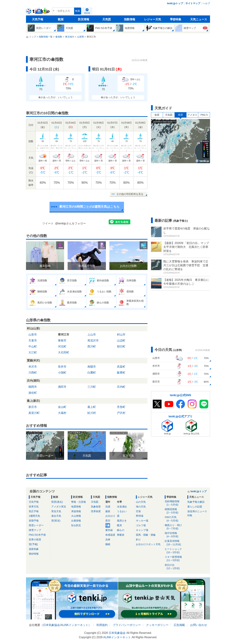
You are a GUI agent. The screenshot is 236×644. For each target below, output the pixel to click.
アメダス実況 (59, 507)
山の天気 (141, 502)
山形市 (33, 335)
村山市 (121, 335)
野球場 (140, 516)
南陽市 (92, 367)
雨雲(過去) (57, 502)
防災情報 (84, 19)
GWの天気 (175, 519)
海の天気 (141, 507)
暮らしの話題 (195, 507)
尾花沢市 (93, 340)
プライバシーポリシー (127, 625)
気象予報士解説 (196, 502)
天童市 (33, 340)
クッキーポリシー (157, 625)
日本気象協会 (51, 625)
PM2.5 (204, 115)
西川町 (92, 346)
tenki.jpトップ (175, 3)
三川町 (92, 387)
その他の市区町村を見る (130, 194)
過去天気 (56, 516)
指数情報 (130, 19)
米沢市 (33, 367)
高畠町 (121, 367)
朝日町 (121, 346)
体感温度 (110, 535)
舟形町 (121, 407)
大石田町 (64, 352)
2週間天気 (34, 516)
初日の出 (175, 567)
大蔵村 (62, 413)
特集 (190, 515)
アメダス (192, 115)
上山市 (92, 335)
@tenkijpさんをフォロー (71, 223)
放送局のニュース (197, 511)
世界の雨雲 (35, 540)
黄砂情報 (34, 554)
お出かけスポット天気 (148, 544)
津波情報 (76, 511)
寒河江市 (64, 335)
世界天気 (34, 507)
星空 (108, 521)
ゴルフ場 (141, 525)
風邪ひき (122, 521)
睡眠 (108, 544)
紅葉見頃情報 (175, 543)
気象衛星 (96, 507)
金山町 (62, 407)
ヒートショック (175, 551)
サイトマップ (193, 3)
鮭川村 (92, 413)
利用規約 (102, 625)
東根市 (62, 340)
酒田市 (62, 387)
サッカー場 (142, 521)
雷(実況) (56, 521)
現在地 (87, 13)
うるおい (122, 511)
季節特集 (176, 19)
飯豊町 (121, 373)
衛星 (157, 115)
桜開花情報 (175, 511)
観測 (61, 19)
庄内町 (121, 387)
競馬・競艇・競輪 (146, 535)
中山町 (33, 346)
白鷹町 (92, 373)
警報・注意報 (78, 502)
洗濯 (108, 507)
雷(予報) (33, 544)
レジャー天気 (153, 19)
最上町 (92, 407)
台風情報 (76, 521)
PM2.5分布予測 (37, 535)
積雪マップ (35, 530)
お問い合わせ (199, 625)
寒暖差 (121, 535)
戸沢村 (121, 413)
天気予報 (38, 19)
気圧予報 (34, 511)
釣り (138, 540)
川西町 (33, 373)
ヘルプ (206, 3)
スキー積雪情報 (175, 559)
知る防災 (76, 525)
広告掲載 (179, 625)
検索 (78, 11)
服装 (108, 511)
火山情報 (76, 516)
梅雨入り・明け (175, 527)
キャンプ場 (142, 530)
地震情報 (76, 507)
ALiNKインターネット (75, 625)
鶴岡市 (33, 387)
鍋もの (121, 530)
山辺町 (121, 340)
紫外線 (109, 530)
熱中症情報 (175, 535)
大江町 (33, 352)
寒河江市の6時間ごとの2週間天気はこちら (89, 207)
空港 (138, 511)
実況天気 (56, 511)
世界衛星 (96, 511)
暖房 (119, 525)
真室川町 (34, 413)
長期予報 (34, 521)
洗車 (108, 540)
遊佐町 (33, 393)
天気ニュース (199, 19)
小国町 (62, 373)
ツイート (48, 223)
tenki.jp (38, 12)
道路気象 (34, 549)
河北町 (62, 346)
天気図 (107, 19)
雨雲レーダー (36, 525)
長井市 (62, 367)
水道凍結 (122, 507)
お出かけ (110, 516)
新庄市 (33, 407)
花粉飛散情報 (175, 503)
